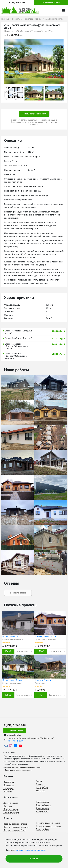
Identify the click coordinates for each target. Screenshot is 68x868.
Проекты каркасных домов (48, 826)
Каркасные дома (11, 812)
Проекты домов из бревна (48, 823)
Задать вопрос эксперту (34, 114)
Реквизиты (8, 788)
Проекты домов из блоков (15, 824)
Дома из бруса (43, 808)
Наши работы (42, 787)
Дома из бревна (43, 805)
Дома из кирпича (11, 809)
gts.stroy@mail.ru (14, 735)
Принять (34, 859)
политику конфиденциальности (31, 850)
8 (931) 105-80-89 (17, 2)
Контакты (40, 791)
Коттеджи (8, 806)
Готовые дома (42, 802)
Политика (8, 791)
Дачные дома (42, 811)
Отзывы (40, 784)
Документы (9, 785)
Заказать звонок (16, 730)
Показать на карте (15, 741)
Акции (39, 781)
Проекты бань (42, 829)
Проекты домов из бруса (15, 830)
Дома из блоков (11, 803)
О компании (9, 782)
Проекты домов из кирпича (16, 827)
